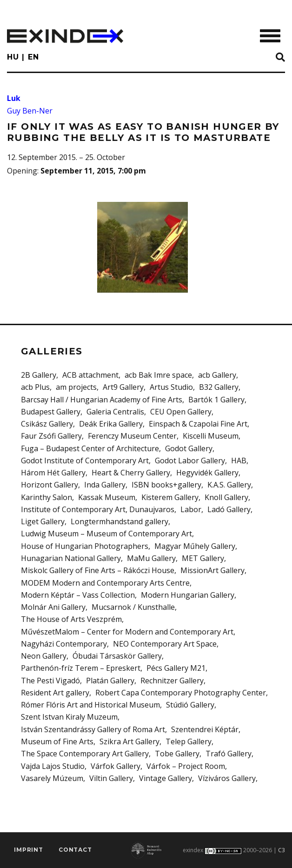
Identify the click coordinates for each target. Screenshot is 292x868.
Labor (191, 509)
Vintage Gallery (166, 778)
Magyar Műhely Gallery (195, 546)
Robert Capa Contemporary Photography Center (181, 693)
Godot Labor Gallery (190, 461)
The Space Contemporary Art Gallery (85, 754)
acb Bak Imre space (158, 375)
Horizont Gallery (50, 485)
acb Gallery (217, 375)
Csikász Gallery (47, 424)
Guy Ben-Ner (30, 111)
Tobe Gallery (177, 754)
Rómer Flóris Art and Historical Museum (90, 705)
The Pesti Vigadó (50, 681)
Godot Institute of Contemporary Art (85, 461)
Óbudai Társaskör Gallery (117, 656)
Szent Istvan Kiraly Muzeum (69, 717)
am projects (76, 387)
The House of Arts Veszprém (71, 619)
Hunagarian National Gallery (71, 558)
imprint (29, 850)
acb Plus (35, 387)
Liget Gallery (43, 521)
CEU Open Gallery (181, 412)
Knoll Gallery (226, 497)
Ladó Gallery (229, 509)
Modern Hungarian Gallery (188, 595)
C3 (282, 850)
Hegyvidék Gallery (207, 473)
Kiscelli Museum (211, 436)
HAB (239, 461)
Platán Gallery (110, 681)
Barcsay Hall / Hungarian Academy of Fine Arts (102, 400)
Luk (14, 98)
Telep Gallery (189, 741)
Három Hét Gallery (53, 473)
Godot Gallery (189, 448)
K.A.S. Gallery (229, 485)
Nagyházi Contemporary (64, 644)
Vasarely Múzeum (52, 778)
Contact (75, 850)
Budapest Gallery (51, 412)
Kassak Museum (107, 497)
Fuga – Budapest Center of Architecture (90, 448)
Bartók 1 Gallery (216, 400)
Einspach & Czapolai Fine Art (198, 424)
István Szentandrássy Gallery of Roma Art (93, 729)
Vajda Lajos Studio (53, 766)
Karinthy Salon (46, 497)
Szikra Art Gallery (129, 741)
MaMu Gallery (151, 558)
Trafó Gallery (229, 754)
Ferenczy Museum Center (132, 436)
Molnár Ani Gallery (53, 607)
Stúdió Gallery (190, 705)
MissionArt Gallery (212, 570)
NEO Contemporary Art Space (165, 644)
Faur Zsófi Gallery (51, 436)
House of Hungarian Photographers (85, 546)
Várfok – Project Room (186, 766)
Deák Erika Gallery (111, 424)
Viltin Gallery (111, 778)
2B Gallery (39, 375)
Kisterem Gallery (170, 497)
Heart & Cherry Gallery (131, 473)
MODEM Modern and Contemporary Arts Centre (105, 583)
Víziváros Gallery (227, 778)
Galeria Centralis (115, 412)
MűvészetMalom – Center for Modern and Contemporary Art (127, 632)
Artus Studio (171, 387)
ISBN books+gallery (166, 485)
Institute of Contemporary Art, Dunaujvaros (98, 509)
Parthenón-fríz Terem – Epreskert (81, 668)
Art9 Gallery (123, 387)
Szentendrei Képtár (205, 729)
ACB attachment (90, 375)
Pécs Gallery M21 (176, 668)
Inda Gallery (105, 485)
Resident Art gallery (55, 693)
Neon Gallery (44, 656)
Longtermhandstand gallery (119, 521)
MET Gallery (203, 558)
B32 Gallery (219, 387)
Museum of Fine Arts (57, 741)
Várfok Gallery (116, 766)
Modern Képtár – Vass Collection (78, 595)
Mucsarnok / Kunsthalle (133, 607)
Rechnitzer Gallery (172, 681)
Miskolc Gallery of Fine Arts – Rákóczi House (98, 570)
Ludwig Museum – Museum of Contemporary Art (106, 534)
